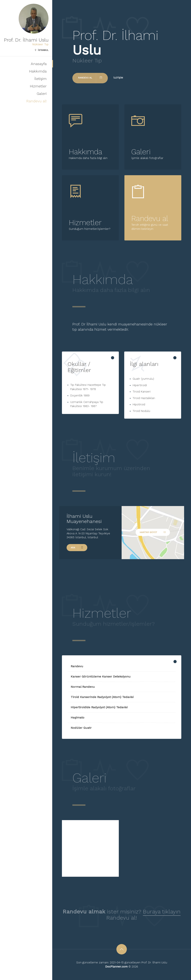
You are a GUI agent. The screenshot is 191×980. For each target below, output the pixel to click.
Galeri (42, 94)
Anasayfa (39, 64)
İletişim (40, 79)
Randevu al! (36, 101)
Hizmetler (38, 86)
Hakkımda (38, 71)
